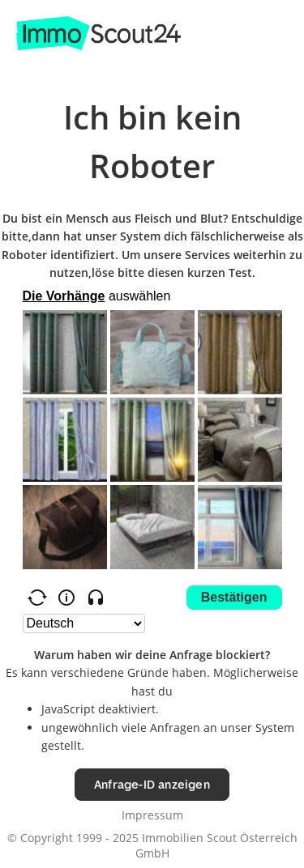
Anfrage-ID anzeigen (152, 784)
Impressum (152, 815)
